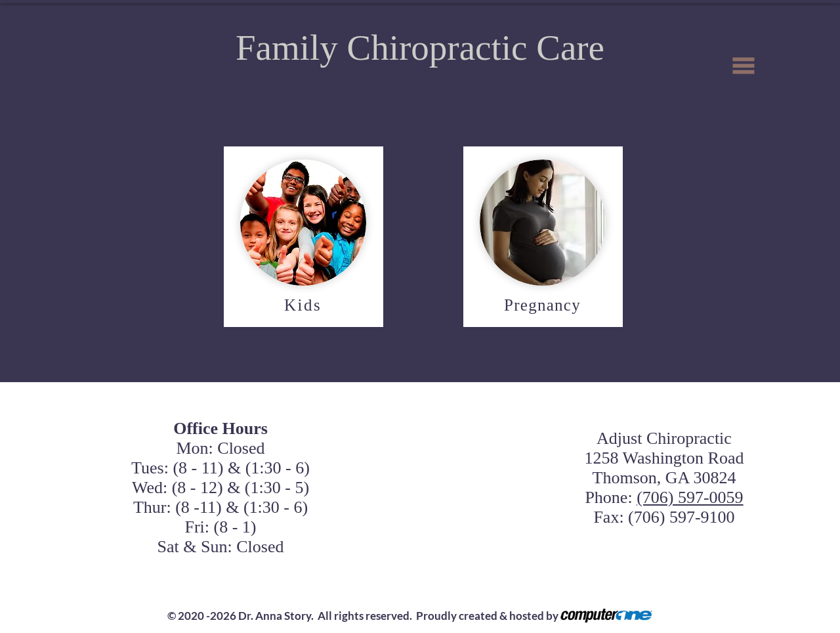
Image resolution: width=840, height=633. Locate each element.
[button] (744, 66)
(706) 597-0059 (690, 497)
